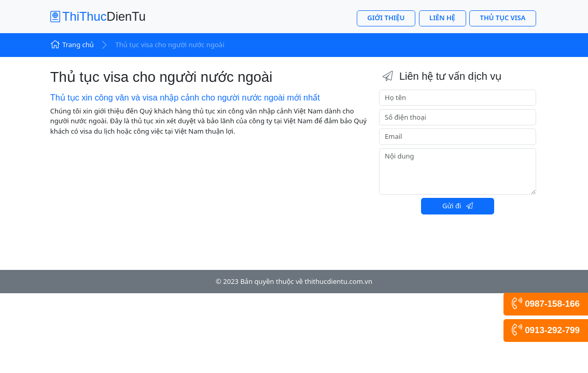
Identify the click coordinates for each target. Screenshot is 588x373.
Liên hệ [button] (442, 18)
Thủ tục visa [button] (503, 18)
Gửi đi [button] (458, 206)
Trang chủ (72, 45)
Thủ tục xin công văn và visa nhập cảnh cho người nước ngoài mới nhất (185, 97)
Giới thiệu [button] (386, 18)
